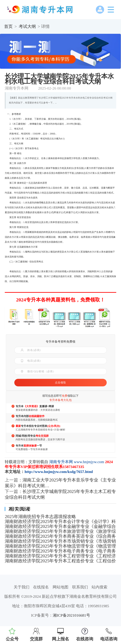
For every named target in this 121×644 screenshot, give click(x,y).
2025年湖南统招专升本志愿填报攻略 (40, 517)
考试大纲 (27, 26)
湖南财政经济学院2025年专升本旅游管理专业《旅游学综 (60, 531)
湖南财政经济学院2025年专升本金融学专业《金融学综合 (60, 526)
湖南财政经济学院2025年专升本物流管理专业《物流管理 (60, 546)
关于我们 (22, 587)
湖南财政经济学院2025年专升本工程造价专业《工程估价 (60, 561)
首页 (8, 26)
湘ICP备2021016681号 (71, 615)
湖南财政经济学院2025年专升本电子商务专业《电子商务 (60, 551)
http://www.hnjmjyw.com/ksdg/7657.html (59, 472)
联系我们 (80, 587)
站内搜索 (99, 587)
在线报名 (41, 587)
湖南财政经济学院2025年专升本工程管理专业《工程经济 (60, 556)
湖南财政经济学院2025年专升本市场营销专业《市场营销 (60, 541)
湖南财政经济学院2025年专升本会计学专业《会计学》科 (60, 521)
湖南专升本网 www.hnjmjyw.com (77, 462)
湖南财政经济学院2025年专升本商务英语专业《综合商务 (60, 536)
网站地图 (60, 587)
